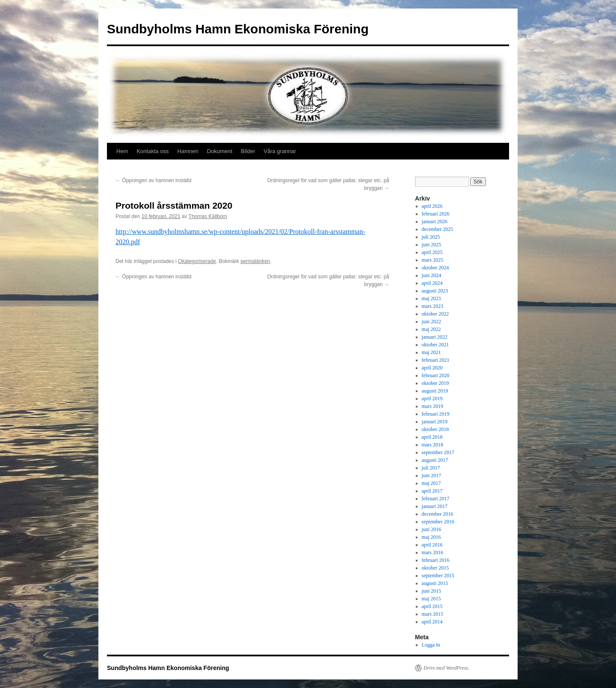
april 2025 (432, 252)
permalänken (255, 261)
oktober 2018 (435, 429)
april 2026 (432, 206)
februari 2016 (436, 560)
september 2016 (438, 522)
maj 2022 (431, 329)
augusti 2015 (435, 583)
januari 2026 (435, 221)
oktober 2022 (435, 314)
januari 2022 (435, 337)
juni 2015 (432, 591)
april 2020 (432, 368)
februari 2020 (436, 375)
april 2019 (432, 399)
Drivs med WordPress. (446, 668)
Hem (122, 151)
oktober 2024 (435, 268)
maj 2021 (431, 352)
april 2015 (432, 606)
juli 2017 (431, 468)
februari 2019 (436, 414)
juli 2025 (431, 237)
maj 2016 (431, 537)
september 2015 (438, 576)
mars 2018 (432, 445)
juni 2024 (432, 275)
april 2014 (432, 622)
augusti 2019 (435, 391)
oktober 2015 (435, 568)
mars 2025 (432, 260)
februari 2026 (436, 214)
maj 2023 (431, 298)
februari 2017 (436, 499)
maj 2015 (431, 599)
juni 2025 (432, 245)
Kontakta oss (153, 151)
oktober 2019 (435, 383)
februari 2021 (436, 360)
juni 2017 (432, 475)
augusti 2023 (435, 291)
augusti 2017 (435, 460)
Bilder (248, 151)
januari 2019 (435, 422)
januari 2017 (435, 506)
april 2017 (432, 491)
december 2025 (438, 229)
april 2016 (432, 545)
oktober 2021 (435, 345)
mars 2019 (432, 406)
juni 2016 (432, 529)
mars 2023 (432, 306)
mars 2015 (432, 614)
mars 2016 (432, 552)
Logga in (431, 645)
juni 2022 (432, 322)
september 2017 (438, 452)
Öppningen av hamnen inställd (153, 180)
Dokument (220, 151)
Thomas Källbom (208, 216)
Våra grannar (280, 151)
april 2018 (432, 437)
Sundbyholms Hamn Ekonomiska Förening (238, 29)
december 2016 (438, 514)
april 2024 (432, 283)
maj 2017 (431, 483)
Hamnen (188, 151)
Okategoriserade (197, 261)
